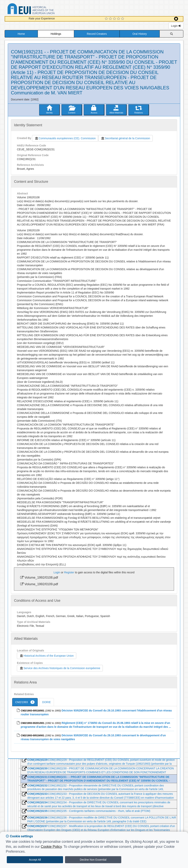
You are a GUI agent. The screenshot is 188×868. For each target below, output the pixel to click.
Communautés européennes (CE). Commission (65, 138)
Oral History (140, 34)
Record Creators (97, 34)
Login (176, 26)
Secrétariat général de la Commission (125, 138)
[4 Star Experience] (119, 19)
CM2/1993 (25, 702)
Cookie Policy (51, 847)
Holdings (56, 34)
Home (21, 34)
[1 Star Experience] (107, 19)
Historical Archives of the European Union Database (42, 9)
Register (69, 572)
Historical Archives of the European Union (46, 656)
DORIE (47, 702)
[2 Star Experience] (111, 19)
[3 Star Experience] (115, 19)
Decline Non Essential (93, 860)
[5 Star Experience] (123, 19)
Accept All (35, 860)
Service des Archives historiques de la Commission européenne (60, 668)
